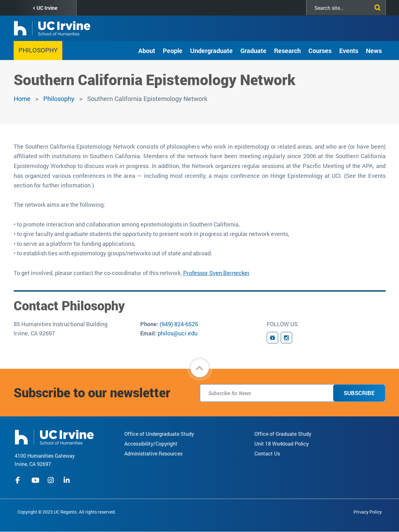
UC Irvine (47, 8)
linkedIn (67, 480)
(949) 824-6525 (179, 324)
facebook (19, 480)
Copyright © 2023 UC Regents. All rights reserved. (67, 512)
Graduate (253, 51)
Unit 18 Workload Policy (282, 444)
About (147, 51)
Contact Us (267, 453)
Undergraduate (211, 51)
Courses (320, 51)
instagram (52, 480)
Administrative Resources (153, 453)
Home (22, 98)
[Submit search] (376, 6)
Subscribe (359, 393)
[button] (200, 368)
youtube (35, 480)
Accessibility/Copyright (151, 444)
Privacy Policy (368, 512)
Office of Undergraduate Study (159, 434)
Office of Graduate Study (283, 434)
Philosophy (38, 50)
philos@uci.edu (178, 333)
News (374, 51)
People (173, 51)
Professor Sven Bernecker (216, 273)
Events (349, 51)
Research (287, 51)
